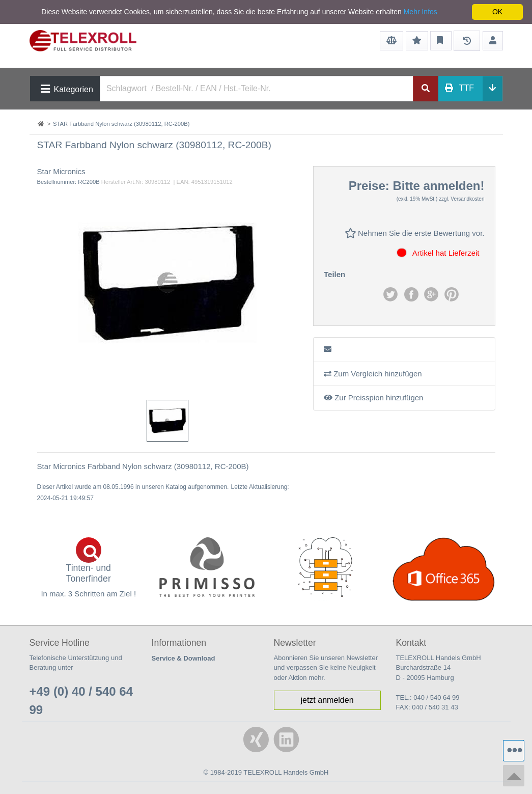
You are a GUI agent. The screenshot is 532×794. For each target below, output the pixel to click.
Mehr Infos (421, 12)
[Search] (257, 89)
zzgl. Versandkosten (462, 199)
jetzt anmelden (327, 700)
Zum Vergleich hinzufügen (373, 374)
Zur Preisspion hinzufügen (373, 398)
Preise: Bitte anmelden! (417, 186)
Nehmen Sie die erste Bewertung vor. (415, 233)
